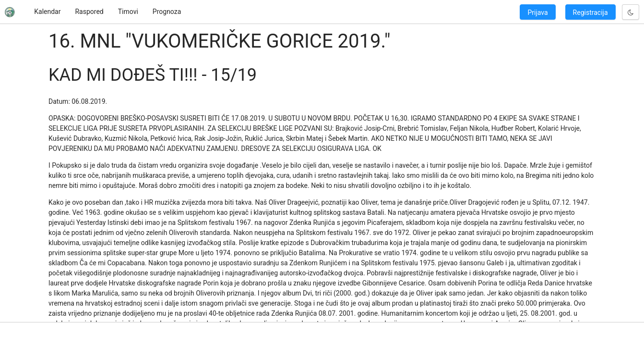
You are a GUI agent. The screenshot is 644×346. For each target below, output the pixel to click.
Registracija (590, 12)
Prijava (537, 12)
